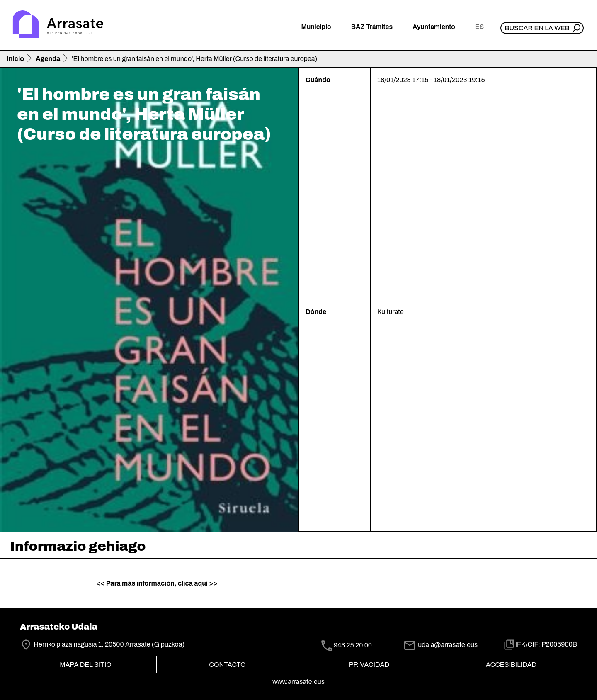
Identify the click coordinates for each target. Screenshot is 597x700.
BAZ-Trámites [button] (372, 27)
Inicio (15, 59)
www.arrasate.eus (298, 682)
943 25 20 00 (353, 645)
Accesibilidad (511, 665)
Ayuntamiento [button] (434, 27)
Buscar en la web (537, 28)
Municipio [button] (316, 27)
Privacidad (369, 665)
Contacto (227, 665)
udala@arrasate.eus (440, 645)
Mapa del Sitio (86, 665)
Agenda (48, 59)
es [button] (479, 27)
